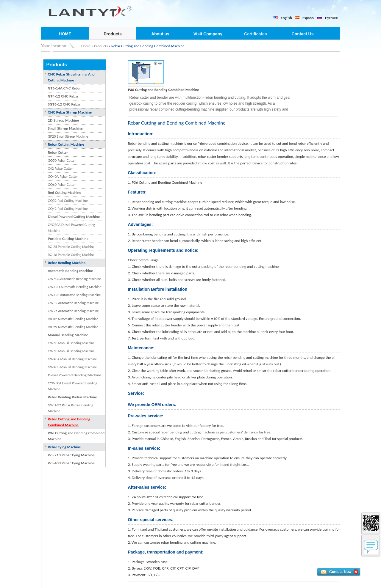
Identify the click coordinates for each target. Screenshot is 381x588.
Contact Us (303, 34)
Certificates (255, 34)
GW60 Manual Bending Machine (71, 343)
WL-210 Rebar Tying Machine (71, 455)
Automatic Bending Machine (71, 271)
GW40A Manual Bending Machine (72, 359)
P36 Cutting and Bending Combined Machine (76, 436)
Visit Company (208, 34)
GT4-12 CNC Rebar (63, 96)
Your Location (54, 46)
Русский (332, 18)
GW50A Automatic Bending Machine (75, 279)
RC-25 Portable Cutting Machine (71, 247)
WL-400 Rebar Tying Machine (71, 463)
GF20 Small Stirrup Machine (68, 136)
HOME (65, 34)
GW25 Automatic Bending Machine (73, 311)
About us (160, 34)
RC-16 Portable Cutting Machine (71, 255)
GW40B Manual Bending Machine (72, 367)
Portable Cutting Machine (68, 239)
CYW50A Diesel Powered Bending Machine (73, 386)
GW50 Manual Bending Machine (71, 351)
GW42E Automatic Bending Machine (74, 295)
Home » (87, 46)
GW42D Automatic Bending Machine (75, 287)
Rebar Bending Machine (67, 263)
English (286, 18)
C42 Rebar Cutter (60, 168)
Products (113, 34)
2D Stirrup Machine (64, 120)
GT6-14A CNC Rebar (64, 88)
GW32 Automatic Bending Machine (73, 303)
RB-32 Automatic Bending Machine (73, 319)
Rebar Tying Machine (64, 447)
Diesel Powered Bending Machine (75, 375)
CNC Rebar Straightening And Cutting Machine (71, 77)
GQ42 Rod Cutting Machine (68, 209)
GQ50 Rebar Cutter (62, 160)
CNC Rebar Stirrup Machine (70, 112)
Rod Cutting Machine (65, 192)
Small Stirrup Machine (65, 128)
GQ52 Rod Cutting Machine (68, 201)
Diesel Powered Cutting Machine (74, 217)
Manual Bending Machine (68, 335)
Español (309, 18)
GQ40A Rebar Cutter (63, 176)
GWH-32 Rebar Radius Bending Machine (71, 408)
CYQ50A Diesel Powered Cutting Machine (72, 228)
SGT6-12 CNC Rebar (64, 104)
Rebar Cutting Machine (66, 144)
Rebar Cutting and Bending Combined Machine (69, 422)
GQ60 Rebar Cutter (62, 184)
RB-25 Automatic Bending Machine (73, 327)
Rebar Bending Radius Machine (72, 397)
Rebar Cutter (58, 152)
